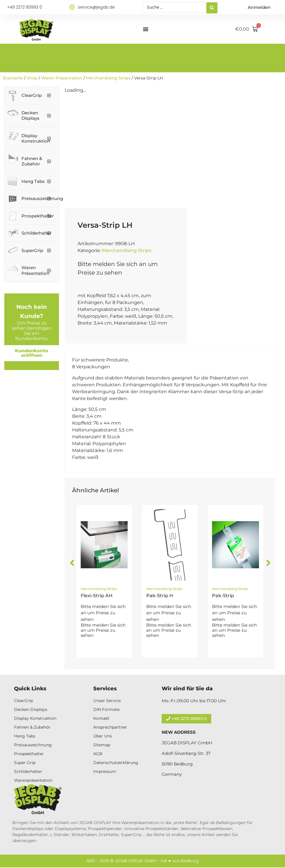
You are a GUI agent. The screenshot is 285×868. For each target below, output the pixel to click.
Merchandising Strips (108, 78)
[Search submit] (212, 7)
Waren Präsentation (62, 78)
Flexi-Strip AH (97, 596)
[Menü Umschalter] (146, 29)
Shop (32, 78)
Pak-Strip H (160, 596)
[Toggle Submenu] (49, 95)
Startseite (13, 78)
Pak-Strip (223, 596)
